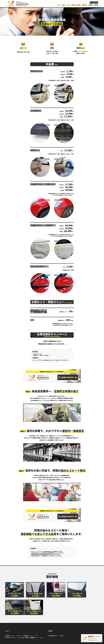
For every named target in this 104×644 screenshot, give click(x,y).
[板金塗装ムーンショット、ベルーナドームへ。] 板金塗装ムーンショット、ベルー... (22, 633)
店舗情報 (50, 629)
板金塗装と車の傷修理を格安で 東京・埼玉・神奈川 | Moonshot (11, 4)
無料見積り (68, 377)
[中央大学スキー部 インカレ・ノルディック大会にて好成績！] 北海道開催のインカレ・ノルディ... (24, 635)
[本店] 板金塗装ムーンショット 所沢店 (56, 633)
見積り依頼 (95, 2)
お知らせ (7, 629)
